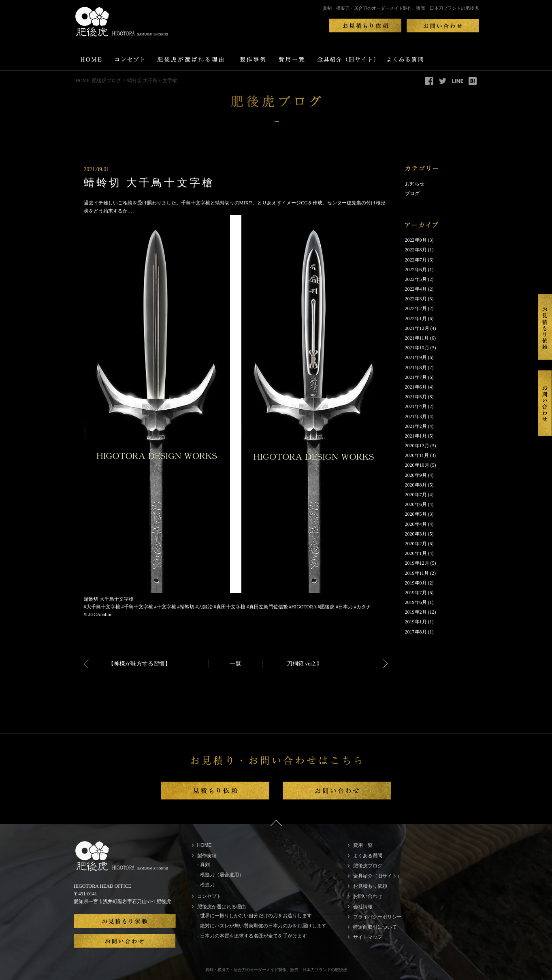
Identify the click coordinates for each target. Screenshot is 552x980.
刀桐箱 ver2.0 (303, 664)
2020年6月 (416, 504)
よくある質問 (368, 856)
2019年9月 (416, 583)
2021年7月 (416, 377)
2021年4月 (416, 406)
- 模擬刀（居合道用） (221, 875)
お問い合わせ (368, 896)
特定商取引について (375, 927)
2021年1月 (416, 436)
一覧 (235, 664)
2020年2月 (416, 544)
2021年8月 (416, 368)
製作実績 (207, 856)
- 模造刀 (206, 885)
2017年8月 (416, 632)
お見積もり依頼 (370, 886)
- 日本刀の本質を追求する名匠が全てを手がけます (252, 936)
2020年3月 (416, 534)
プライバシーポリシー (377, 917)
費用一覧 (363, 845)
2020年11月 (417, 455)
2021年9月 (416, 357)
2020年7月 (416, 495)
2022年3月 (416, 299)
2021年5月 (416, 397)
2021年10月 (417, 348)
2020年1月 (416, 553)
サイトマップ (368, 937)
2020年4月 (416, 524)
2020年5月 (416, 514)
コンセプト (209, 896)
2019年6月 (416, 602)
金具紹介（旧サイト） (377, 876)
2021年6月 (416, 387)
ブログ (412, 193)
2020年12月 (417, 446)
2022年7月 (416, 260)
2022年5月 (416, 279)
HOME (83, 81)
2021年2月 (416, 426)
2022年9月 (416, 240)
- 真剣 (204, 865)
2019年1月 (416, 622)
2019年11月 (417, 573)
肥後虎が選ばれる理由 (222, 907)
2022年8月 (416, 250)
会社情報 (363, 907)
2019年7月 (416, 593)
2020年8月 (416, 485)
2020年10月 (417, 465)
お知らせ (415, 184)
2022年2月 (416, 308)
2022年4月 (416, 289)
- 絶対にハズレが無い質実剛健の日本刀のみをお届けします (262, 926)
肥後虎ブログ (107, 81)
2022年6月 (416, 270)
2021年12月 (417, 328)
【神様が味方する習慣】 (139, 664)
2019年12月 (417, 563)
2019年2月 (416, 612)
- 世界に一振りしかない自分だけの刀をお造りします (255, 916)
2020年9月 (416, 475)
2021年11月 (417, 338)
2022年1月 (416, 319)
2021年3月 (416, 417)
